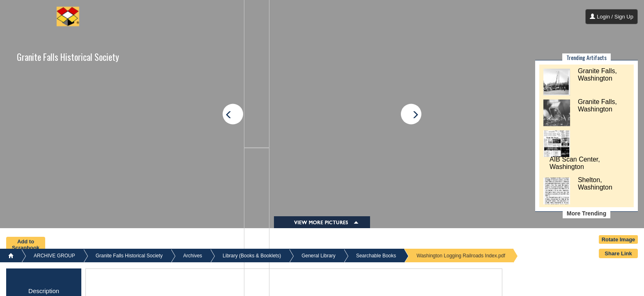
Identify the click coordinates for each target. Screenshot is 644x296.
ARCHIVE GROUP (54, 256)
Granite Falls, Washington (597, 75)
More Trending (586, 213)
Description (44, 291)
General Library (319, 256)
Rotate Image (619, 239)
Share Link (618, 253)
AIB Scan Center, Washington (575, 163)
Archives (193, 256)
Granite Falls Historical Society (68, 57)
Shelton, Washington (595, 184)
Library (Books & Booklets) (252, 256)
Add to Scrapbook (26, 245)
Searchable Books (376, 256)
